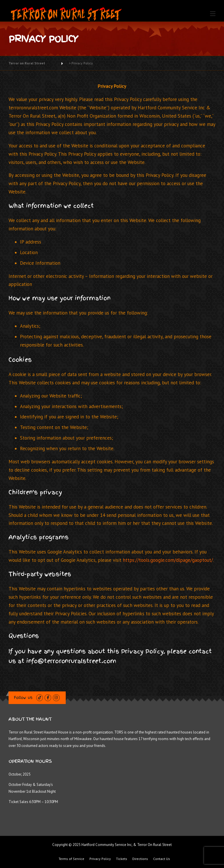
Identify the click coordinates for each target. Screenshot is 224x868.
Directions (140, 859)
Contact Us (162, 859)
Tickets (122, 859)
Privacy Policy (100, 859)
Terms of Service (71, 859)
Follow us (23, 698)
